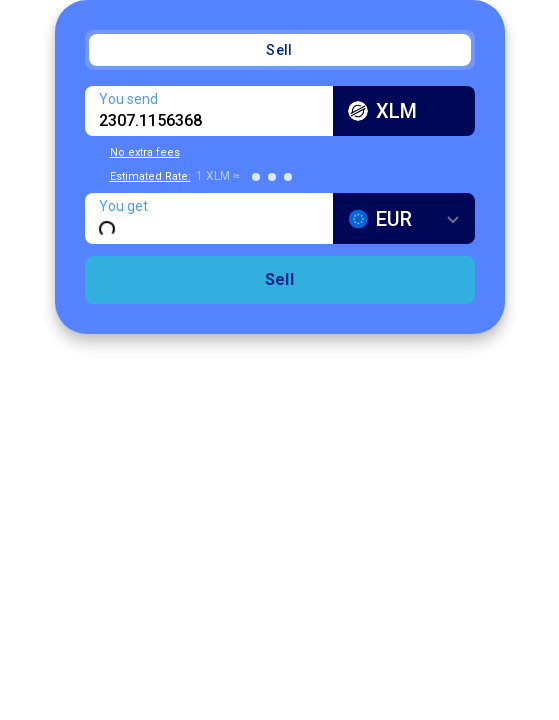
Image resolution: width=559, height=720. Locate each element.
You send (128, 99)
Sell (279, 50)
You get (123, 206)
